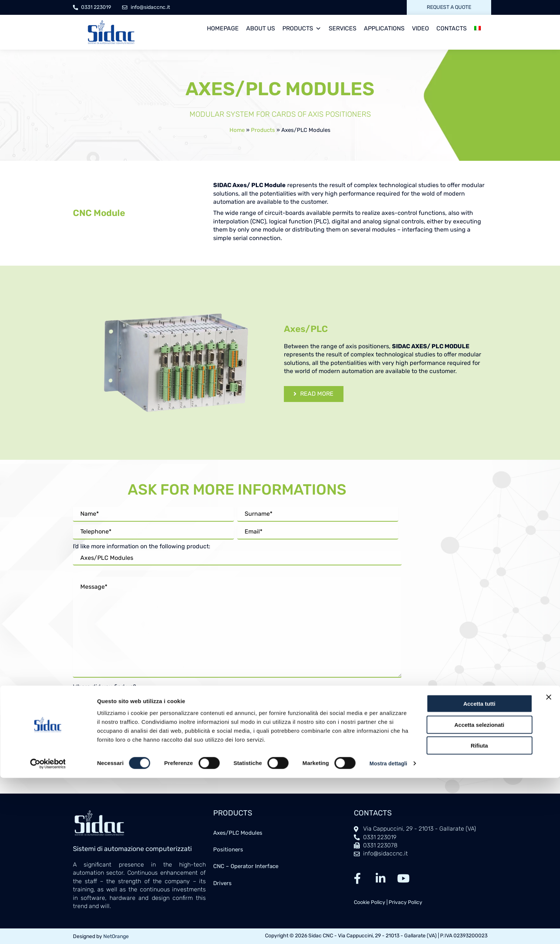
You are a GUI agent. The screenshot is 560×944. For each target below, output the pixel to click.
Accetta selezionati (479, 880)
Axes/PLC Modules (240, 833)
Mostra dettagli (117, 929)
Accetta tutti (479, 859)
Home (237, 130)
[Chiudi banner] (549, 852)
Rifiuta (479, 900)
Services (343, 28)
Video (420, 28)
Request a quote (449, 7)
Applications (384, 28)
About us (261, 28)
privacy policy (216, 721)
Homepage (223, 28)
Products (302, 29)
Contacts (452, 28)
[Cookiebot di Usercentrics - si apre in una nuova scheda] (48, 930)
